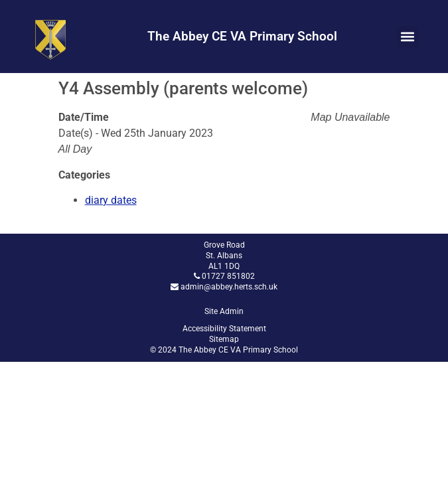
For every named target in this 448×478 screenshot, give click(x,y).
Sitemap (224, 339)
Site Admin (224, 311)
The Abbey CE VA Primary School (242, 36)
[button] (407, 37)
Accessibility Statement (224, 329)
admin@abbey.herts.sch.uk (229, 287)
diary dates (111, 200)
